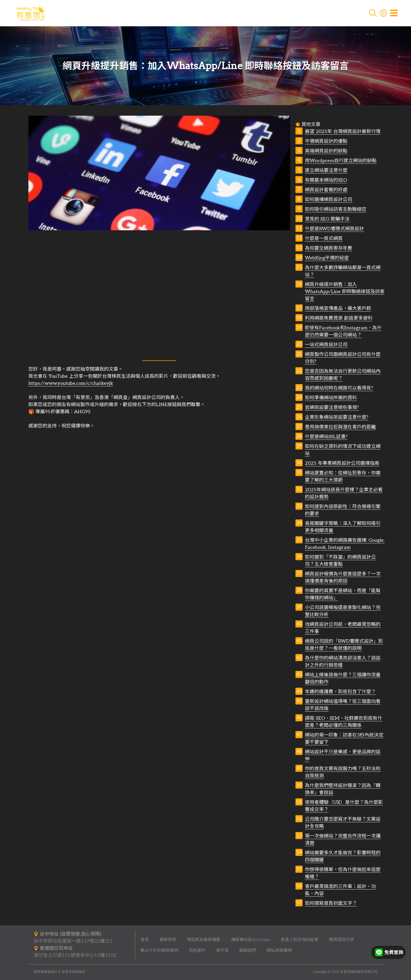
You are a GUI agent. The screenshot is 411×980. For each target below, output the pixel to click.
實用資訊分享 (341, 940)
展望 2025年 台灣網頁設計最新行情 (343, 132)
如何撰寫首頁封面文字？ (331, 903)
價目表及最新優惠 (204, 940)
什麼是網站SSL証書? (326, 437)
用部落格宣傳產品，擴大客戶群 (338, 308)
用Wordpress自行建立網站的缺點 (341, 161)
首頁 (145, 940)
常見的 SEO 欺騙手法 (327, 219)
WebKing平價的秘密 (327, 258)
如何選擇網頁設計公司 (329, 200)
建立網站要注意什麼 (326, 170)
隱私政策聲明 (279, 951)
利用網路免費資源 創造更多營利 (339, 318)
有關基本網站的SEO (326, 180)
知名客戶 (197, 951)
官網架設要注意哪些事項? (332, 408)
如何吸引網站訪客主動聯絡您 (336, 209)
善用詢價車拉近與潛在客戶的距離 (340, 427)
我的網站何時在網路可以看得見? (339, 388)
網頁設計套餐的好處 (326, 190)
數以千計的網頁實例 (159, 951)
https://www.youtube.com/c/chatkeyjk (71, 383)
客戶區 (222, 951)
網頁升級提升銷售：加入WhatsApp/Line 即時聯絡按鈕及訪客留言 (345, 292)
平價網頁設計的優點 (326, 141)
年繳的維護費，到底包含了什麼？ (340, 692)
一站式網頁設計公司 (326, 345)
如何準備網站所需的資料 (331, 398)
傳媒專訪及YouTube (250, 940)
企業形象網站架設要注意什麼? (337, 417)
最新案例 (168, 940)
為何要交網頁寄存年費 (329, 248)
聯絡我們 (248, 951)
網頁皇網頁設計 (46, 972)
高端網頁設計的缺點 (326, 151)
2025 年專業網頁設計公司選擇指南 (342, 463)
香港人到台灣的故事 (299, 940)
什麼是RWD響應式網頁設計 (334, 229)
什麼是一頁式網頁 (324, 239)
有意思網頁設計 (74, 972)
